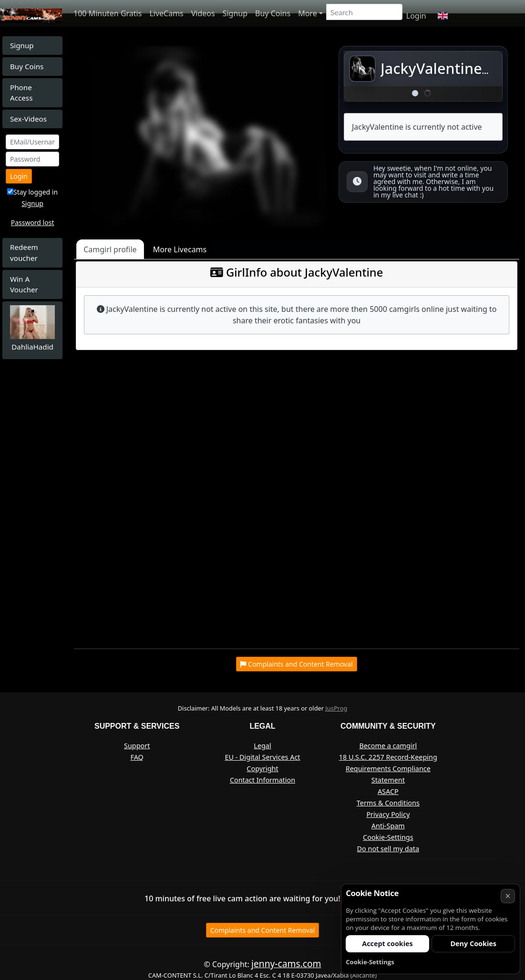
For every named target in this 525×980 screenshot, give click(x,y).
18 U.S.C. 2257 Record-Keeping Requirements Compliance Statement (388, 769)
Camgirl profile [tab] (110, 249)
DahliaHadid (32, 347)
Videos (203, 13)
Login (416, 16)
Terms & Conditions (388, 803)
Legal (262, 746)
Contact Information (262, 780)
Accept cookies (387, 944)
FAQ (137, 757)
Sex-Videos (28, 119)
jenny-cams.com (286, 964)
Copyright (262, 769)
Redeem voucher (24, 253)
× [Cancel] (508, 896)
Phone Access (21, 93)
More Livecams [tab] (180, 249)
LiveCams (166, 13)
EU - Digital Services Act (262, 757)
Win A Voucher (24, 284)
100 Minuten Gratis (108, 13)
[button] (443, 16)
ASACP (388, 791)
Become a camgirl (388, 746)
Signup (235, 13)
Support (137, 746)
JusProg (336, 708)
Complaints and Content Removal (263, 930)
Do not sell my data (388, 849)
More (308, 13)
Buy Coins (273, 13)
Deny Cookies (473, 944)
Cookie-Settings (388, 837)
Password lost (33, 222)
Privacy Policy (388, 814)
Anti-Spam (388, 826)
